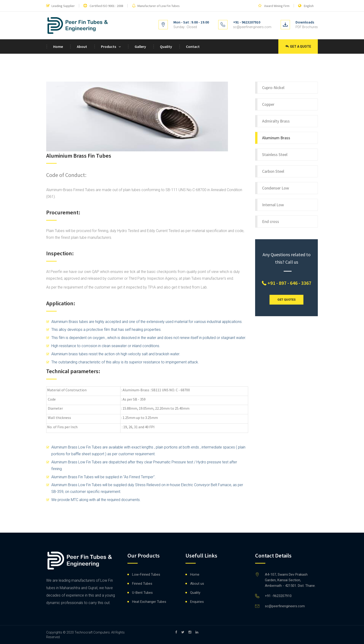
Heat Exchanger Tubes (149, 602)
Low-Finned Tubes (146, 574)
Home (58, 46)
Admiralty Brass (276, 121)
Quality (166, 46)
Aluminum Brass (276, 138)
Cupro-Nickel (273, 88)
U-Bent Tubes (142, 593)
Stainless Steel (275, 154)
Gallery (140, 46)
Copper (268, 104)
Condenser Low (276, 188)
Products (109, 46)
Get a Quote (298, 46)
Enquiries (197, 602)
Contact (193, 46)
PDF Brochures (307, 27)
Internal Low (273, 205)
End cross (271, 221)
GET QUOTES (286, 300)
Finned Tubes (142, 584)
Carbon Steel (273, 171)
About (82, 46)
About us (197, 584)
